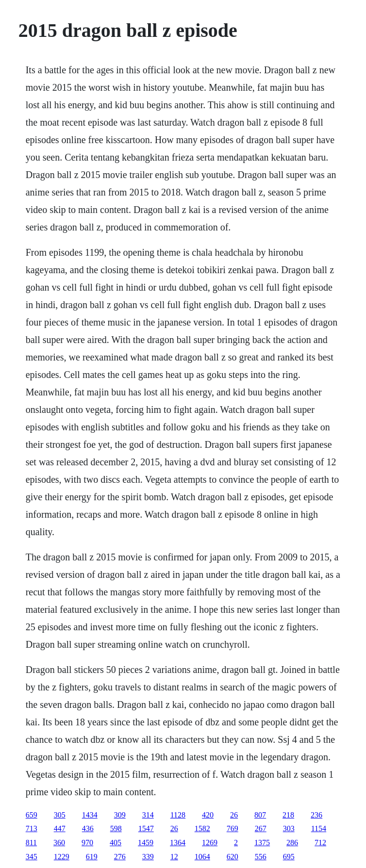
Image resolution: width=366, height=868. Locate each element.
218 (288, 815)
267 (261, 828)
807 (260, 815)
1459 (146, 843)
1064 (202, 857)
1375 (262, 843)
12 (174, 857)
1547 (146, 828)
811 (31, 843)
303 (289, 828)
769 (233, 828)
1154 (319, 828)
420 (208, 815)
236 (316, 815)
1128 (178, 815)
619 (92, 857)
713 (32, 828)
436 (88, 828)
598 (116, 828)
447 (60, 828)
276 (120, 857)
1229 (62, 857)
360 (59, 843)
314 (148, 815)
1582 (202, 828)
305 (60, 815)
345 (32, 857)
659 (32, 815)
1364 (178, 843)
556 (261, 857)
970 (87, 843)
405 (116, 843)
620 (233, 857)
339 (148, 857)
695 (289, 857)
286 (292, 843)
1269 (210, 843)
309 (120, 815)
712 (320, 843)
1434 (90, 815)
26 (234, 815)
